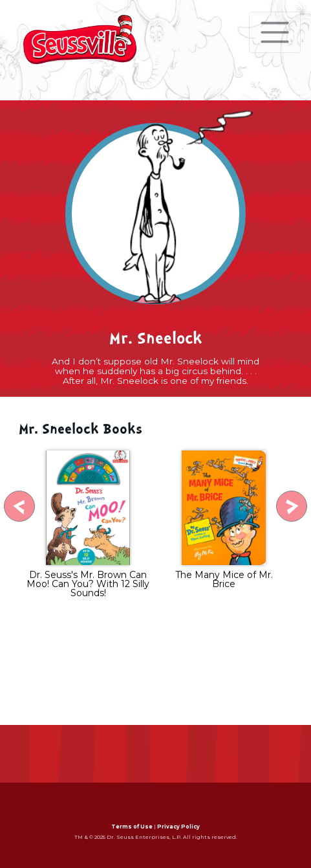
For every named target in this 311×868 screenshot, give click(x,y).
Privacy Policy (178, 827)
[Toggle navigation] (275, 32)
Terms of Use (132, 827)
